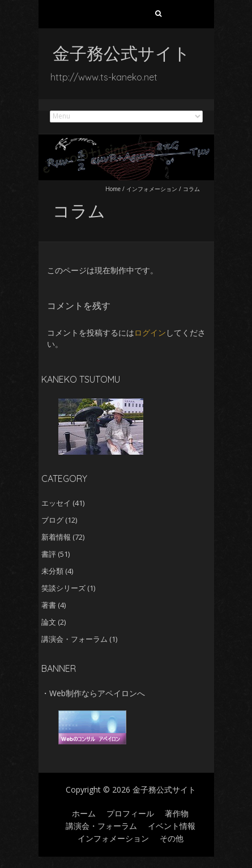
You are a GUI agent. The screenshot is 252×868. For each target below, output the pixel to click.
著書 (49, 605)
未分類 (52, 571)
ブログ (52, 520)
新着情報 (56, 537)
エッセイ (56, 503)
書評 (49, 554)
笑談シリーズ (63, 588)
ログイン (150, 333)
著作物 (177, 813)
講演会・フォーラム (74, 639)
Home (113, 189)
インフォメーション (152, 189)
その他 (172, 838)
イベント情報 (172, 826)
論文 (49, 622)
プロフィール (130, 813)
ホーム (84, 813)
